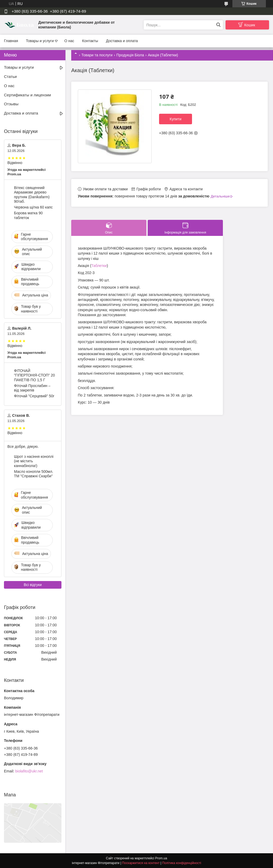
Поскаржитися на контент (141, 863)
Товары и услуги (40, 41)
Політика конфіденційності (182, 863)
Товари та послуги (97, 55)
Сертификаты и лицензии (27, 95)
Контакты (90, 41)
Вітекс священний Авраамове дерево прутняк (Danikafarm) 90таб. (32, 195)
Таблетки (99, 266)
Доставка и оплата (122, 41)
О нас (69, 41)
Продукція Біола (130, 55)
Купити (176, 119)
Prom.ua (161, 858)
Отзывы (11, 104)
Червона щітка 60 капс (33, 207)
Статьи (10, 76)
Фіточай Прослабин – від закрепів (32, 388)
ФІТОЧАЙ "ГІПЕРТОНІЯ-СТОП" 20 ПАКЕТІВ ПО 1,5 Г (34, 375)
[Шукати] (218, 25)
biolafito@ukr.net (29, 771)
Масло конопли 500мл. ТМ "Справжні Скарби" (34, 474)
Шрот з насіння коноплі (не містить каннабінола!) (34, 461)
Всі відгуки (33, 585)
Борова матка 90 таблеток (28, 215)
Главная (11, 41)
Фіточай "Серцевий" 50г (34, 396)
